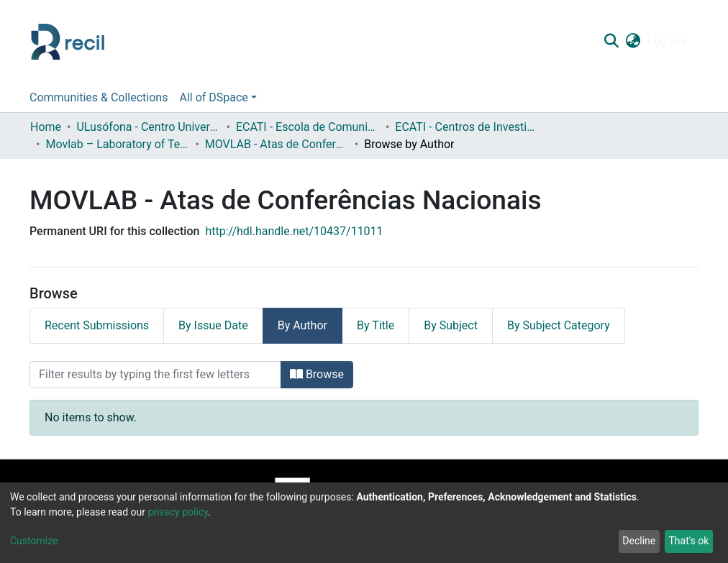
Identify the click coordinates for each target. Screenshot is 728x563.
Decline (639, 541)
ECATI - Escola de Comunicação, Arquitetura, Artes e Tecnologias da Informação (308, 127)
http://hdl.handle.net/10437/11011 (294, 231)
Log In (663, 41)
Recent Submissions (97, 325)
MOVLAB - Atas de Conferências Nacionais (277, 144)
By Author (302, 325)
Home (46, 127)
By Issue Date (213, 325)
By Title (376, 325)
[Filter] (155, 375)
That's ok (688, 541)
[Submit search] (611, 42)
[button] (633, 42)
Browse (317, 374)
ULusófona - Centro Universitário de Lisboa (148, 127)
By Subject (451, 325)
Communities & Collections (99, 97)
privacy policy (178, 512)
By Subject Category (559, 325)
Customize (34, 541)
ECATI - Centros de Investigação (467, 127)
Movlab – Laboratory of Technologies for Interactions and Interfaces (117, 144)
